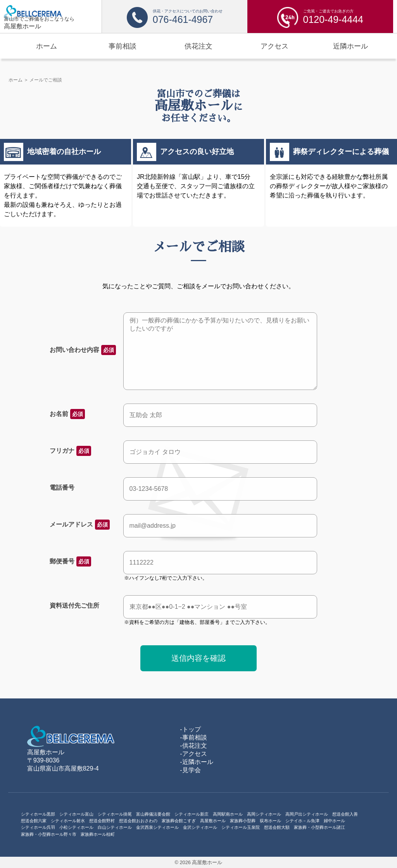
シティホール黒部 (38, 814)
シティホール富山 (76, 814)
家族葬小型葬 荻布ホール (255, 821)
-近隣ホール (196, 762)
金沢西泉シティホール (157, 827)
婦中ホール (334, 821)
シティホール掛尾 (115, 814)
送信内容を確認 (198, 658)
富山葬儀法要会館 (153, 814)
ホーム (16, 80)
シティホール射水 (68, 821)
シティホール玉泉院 (241, 827)
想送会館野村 (102, 821)
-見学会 (190, 770)
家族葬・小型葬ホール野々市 (49, 834)
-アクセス (193, 754)
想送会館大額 (277, 827)
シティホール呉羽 (38, 827)
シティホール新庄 (192, 814)
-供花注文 (193, 746)
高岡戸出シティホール (307, 814)
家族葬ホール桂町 (98, 834)
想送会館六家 (34, 821)
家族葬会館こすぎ (179, 821)
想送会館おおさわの (138, 821)
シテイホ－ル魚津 (302, 821)
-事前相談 (193, 737)
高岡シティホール (264, 814)
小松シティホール (76, 827)
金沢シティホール (200, 827)
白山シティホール (115, 827)
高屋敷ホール (213, 821)
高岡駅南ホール (228, 814)
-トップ (190, 729)
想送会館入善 (345, 814)
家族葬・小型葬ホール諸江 (319, 827)
